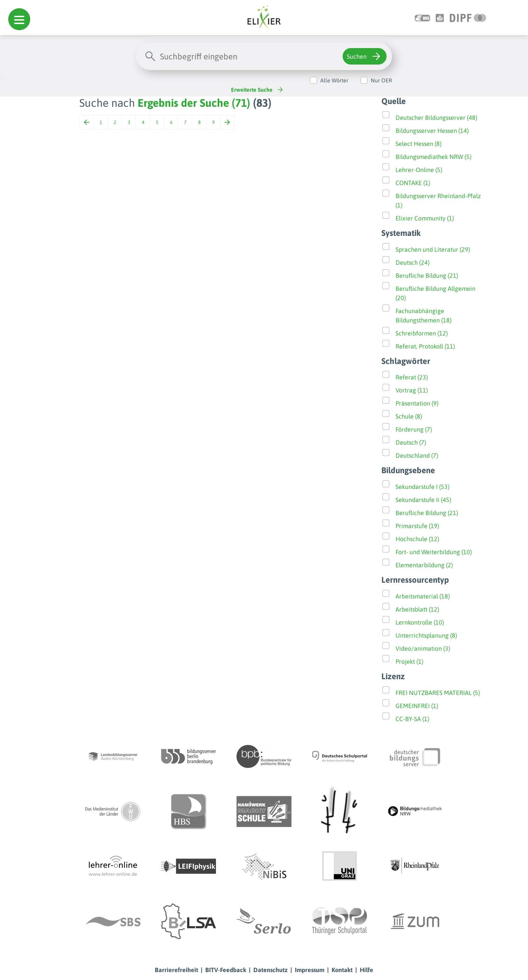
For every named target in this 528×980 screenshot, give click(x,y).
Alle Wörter (334, 80)
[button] (19, 19)
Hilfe (366, 970)
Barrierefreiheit (176, 970)
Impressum (310, 970)
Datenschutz (271, 970)
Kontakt (342, 970)
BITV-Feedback (226, 970)
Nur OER (381, 80)
